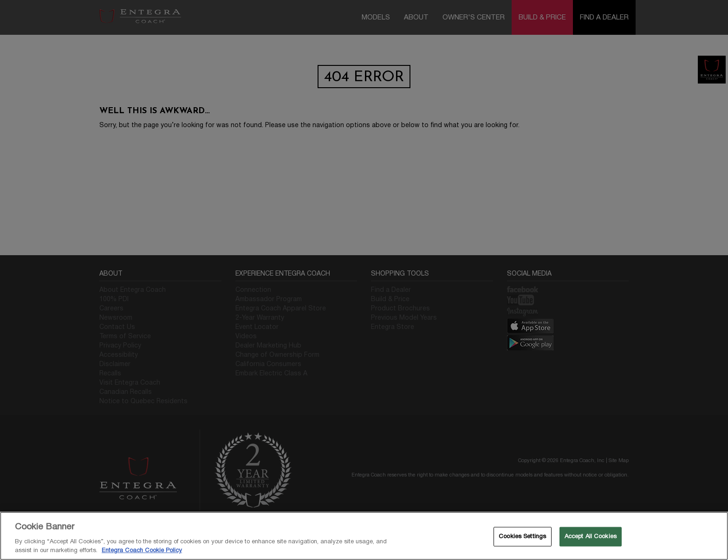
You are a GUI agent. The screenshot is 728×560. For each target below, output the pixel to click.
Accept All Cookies (591, 536)
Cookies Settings (522, 536)
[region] (364, 536)
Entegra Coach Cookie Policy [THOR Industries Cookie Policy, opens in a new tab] (142, 550)
